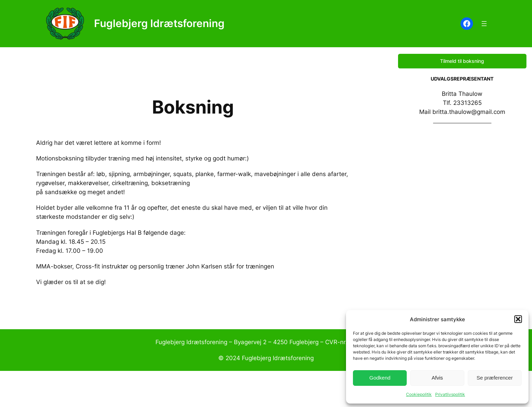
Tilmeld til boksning (462, 61)
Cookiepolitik (419, 394)
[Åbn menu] (484, 24)
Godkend (380, 378)
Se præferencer (495, 378)
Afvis (437, 378)
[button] (518, 319)
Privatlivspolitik (450, 394)
